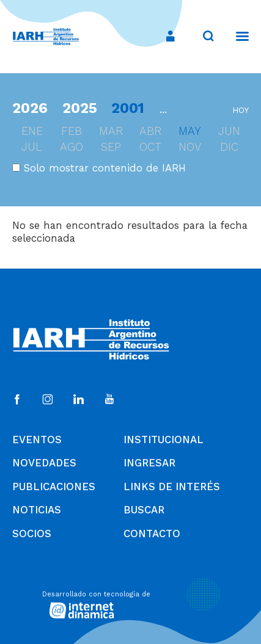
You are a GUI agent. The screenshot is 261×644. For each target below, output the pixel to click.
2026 (30, 108)
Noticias (37, 510)
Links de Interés (172, 487)
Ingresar (149, 463)
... (163, 109)
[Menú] (236, 36)
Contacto (152, 534)
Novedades (44, 463)
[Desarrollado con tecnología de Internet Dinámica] (131, 603)
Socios (32, 534)
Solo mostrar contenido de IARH (99, 168)
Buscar (144, 510)
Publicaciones (54, 487)
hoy (241, 110)
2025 (80, 108)
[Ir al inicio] (46, 37)
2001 (128, 108)
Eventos (37, 440)
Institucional (164, 440)
